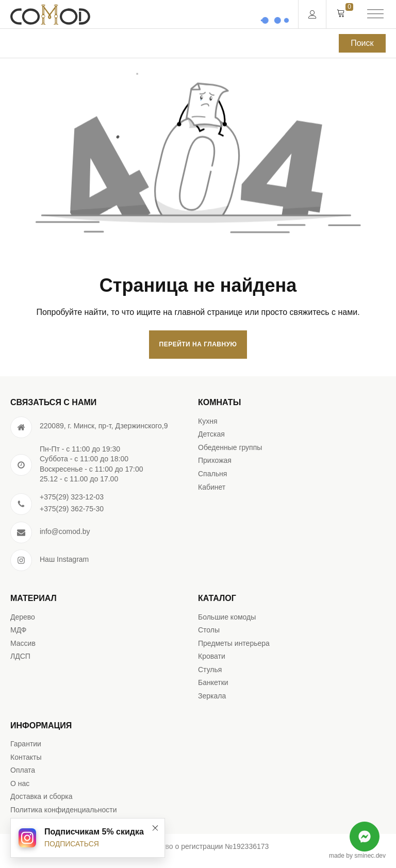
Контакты (26, 757)
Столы (209, 630)
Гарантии (26, 744)
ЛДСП (20, 656)
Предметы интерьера (234, 643)
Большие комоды (227, 617)
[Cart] (341, 14)
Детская (211, 434)
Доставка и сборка (42, 796)
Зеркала (212, 696)
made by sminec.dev (357, 856)
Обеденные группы (230, 447)
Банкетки (213, 682)
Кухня (208, 421)
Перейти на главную (198, 344)
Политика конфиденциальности (64, 810)
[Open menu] (375, 14)
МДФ (18, 630)
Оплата (23, 770)
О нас (20, 783)
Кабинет (212, 487)
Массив (23, 643)
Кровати (212, 656)
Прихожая (215, 460)
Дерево (23, 617)
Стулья (210, 670)
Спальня (212, 474)
